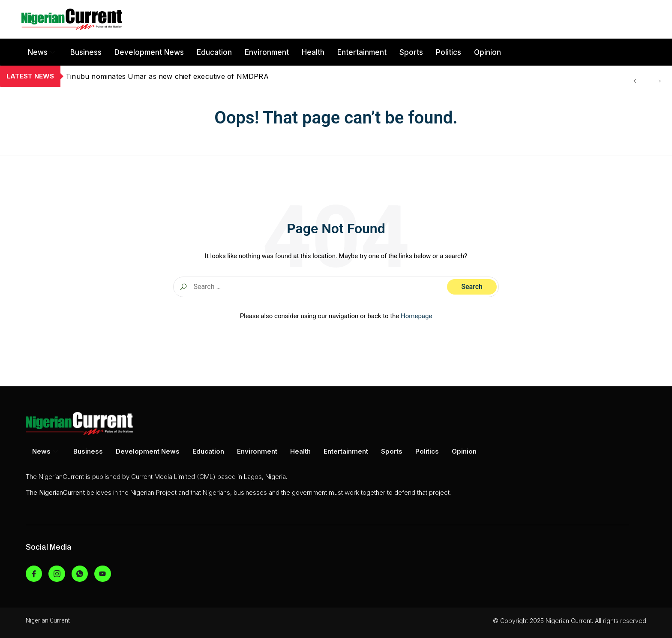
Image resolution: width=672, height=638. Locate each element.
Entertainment (362, 52)
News (41, 52)
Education (214, 52)
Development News (149, 52)
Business (86, 52)
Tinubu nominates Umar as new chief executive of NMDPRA (167, 76)
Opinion (487, 52)
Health (313, 52)
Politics (448, 52)
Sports (411, 52)
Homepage (416, 316)
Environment (267, 52)
